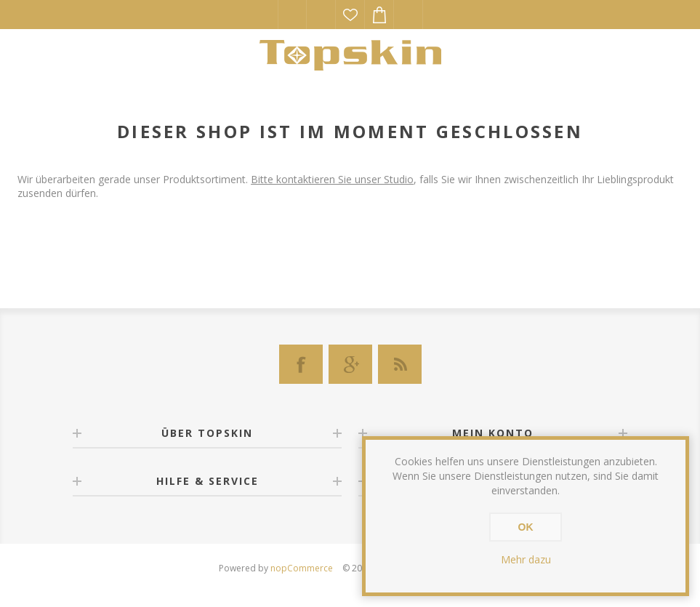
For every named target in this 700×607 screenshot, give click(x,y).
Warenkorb (379, 15)
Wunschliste (350, 15)
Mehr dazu (526, 559)
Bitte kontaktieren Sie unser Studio (332, 179)
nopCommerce (302, 568)
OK (526, 527)
